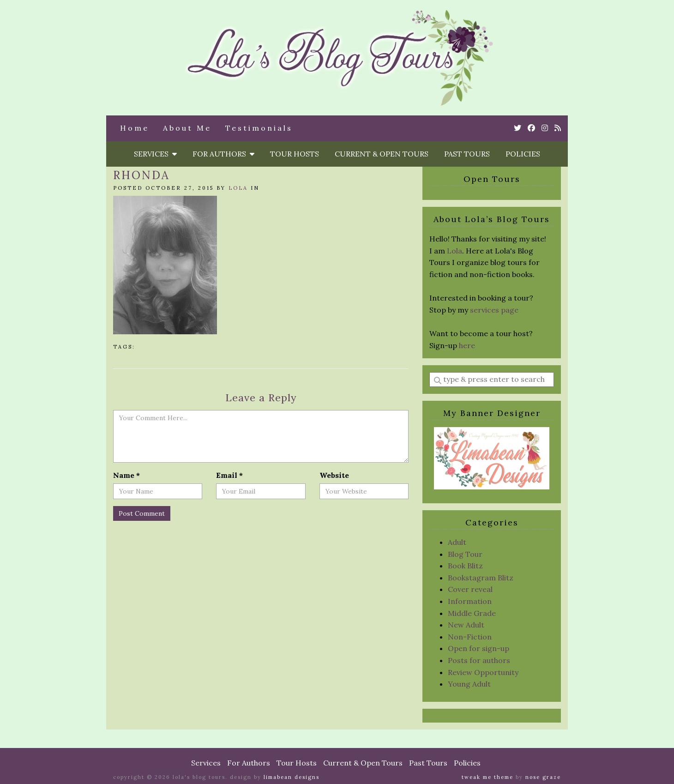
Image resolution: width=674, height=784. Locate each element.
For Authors (223, 154)
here (467, 345)
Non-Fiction (470, 637)
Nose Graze (543, 777)
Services (155, 154)
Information (470, 601)
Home (135, 128)
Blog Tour (465, 554)
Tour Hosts (295, 154)
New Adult (466, 625)
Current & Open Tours (382, 154)
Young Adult (469, 684)
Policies (523, 154)
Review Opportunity (483, 672)
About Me (187, 128)
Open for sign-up (478, 648)
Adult (457, 542)
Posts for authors (479, 660)
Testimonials (259, 128)
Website (334, 475)
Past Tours (467, 154)
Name (126, 475)
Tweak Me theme (487, 777)
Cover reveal (470, 589)
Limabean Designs (292, 777)
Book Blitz (465, 566)
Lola (238, 188)
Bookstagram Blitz (481, 578)
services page (494, 310)
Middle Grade (472, 613)
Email (229, 475)
